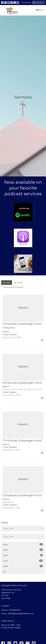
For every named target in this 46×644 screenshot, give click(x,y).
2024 (23, 544)
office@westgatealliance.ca (21, 613)
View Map (6, 598)
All (4, 572)
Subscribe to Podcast (13, 287)
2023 (23, 550)
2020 (23, 555)
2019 (23, 561)
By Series (18, 283)
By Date (7, 283)
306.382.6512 (26, 2)
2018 (23, 566)
